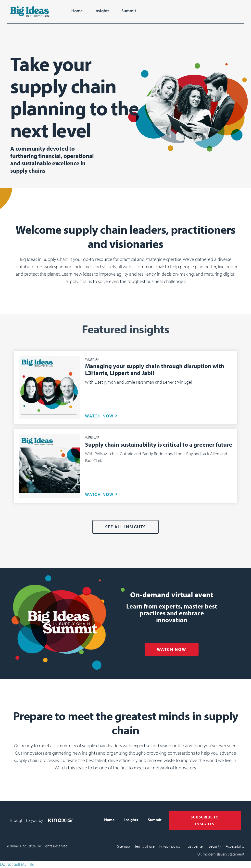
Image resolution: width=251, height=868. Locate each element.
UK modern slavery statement (221, 854)
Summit (129, 11)
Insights (102, 11)
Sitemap (124, 846)
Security (215, 846)
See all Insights (125, 527)
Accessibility (235, 846)
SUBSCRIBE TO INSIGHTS (205, 820)
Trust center (195, 846)
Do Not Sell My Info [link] (17, 864)
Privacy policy (170, 846)
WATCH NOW (99, 416)
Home (77, 11)
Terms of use (145, 846)
